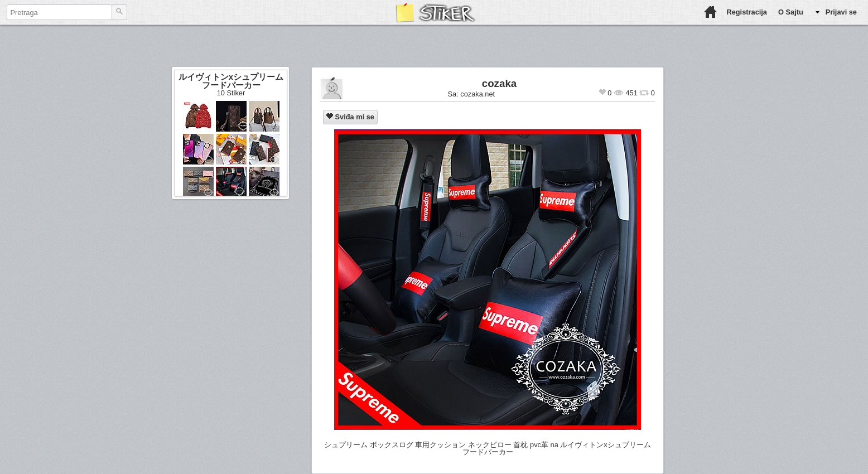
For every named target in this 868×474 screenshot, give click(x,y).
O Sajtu (791, 12)
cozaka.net (478, 94)
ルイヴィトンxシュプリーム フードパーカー (231, 81)
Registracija (747, 12)
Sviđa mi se (350, 117)
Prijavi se (841, 12)
